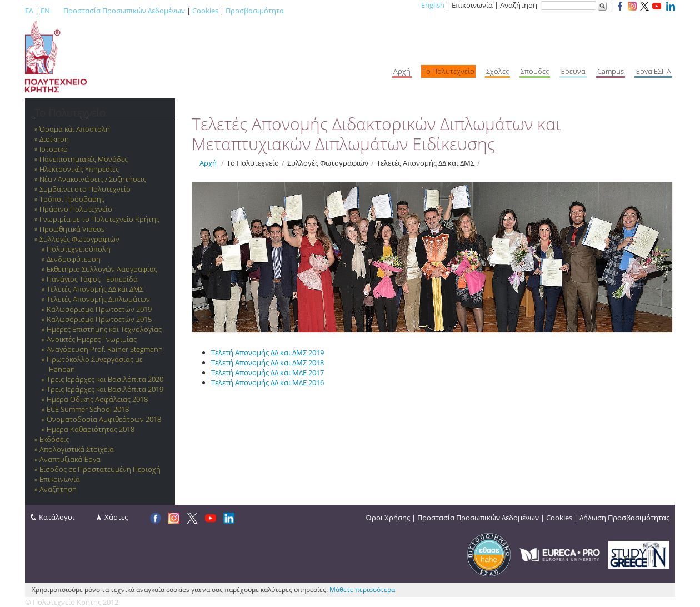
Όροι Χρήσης (388, 518)
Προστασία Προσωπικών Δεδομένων (124, 11)
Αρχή (208, 163)
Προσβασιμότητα (255, 11)
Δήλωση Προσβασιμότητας (624, 518)
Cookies (205, 11)
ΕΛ (29, 11)
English (433, 5)
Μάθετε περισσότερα (362, 589)
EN (45, 11)
